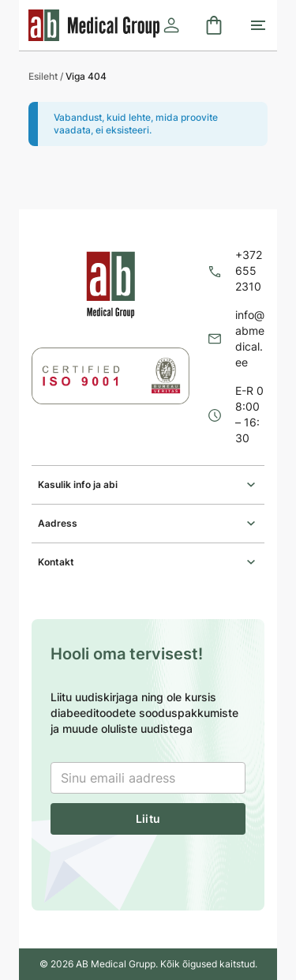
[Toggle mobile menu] (258, 25)
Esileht (43, 76)
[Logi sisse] (171, 25)
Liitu (148, 819)
